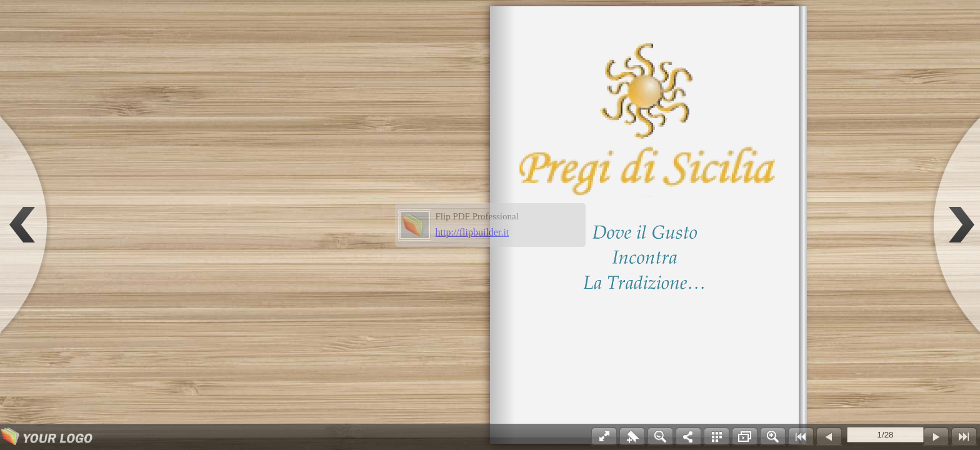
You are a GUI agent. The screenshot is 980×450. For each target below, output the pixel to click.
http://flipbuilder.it (472, 232)
